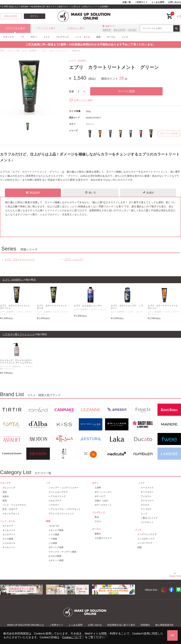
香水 (97, 517)
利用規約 (145, 625)
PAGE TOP (175, 576)
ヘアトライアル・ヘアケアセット (65, 509)
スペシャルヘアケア (58, 492)
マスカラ (145, 505)
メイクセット (147, 522)
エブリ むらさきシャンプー (88, 306)
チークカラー (147, 492)
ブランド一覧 (13, 51)
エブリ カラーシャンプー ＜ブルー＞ (127, 307)
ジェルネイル (9, 543)
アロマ (98, 522)
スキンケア (8, 37)
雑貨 (98, 37)
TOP (2, 51)
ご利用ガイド (141, 2)
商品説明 (33, 193)
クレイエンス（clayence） (11, 366)
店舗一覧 (127, 2)
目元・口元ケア (10, 509)
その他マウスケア (103, 538)
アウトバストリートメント (61, 514)
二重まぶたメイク (149, 518)
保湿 (5, 501)
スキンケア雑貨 (56, 530)
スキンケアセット (11, 514)
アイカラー (146, 496)
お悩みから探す (76, 28)
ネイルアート (9, 535)
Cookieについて (72, 637)
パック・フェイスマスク (14, 505)
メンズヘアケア (145, 543)
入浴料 (98, 488)
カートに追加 (126, 91)
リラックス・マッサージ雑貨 (62, 552)
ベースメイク (147, 488)
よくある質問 (158, 2)
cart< (170, 14)
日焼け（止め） (102, 501)
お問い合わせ (175, 2)
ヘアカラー (54, 505)
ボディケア (100, 496)
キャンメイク (119, 30)
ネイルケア (8, 526)
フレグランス (62, 37)
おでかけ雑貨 (55, 556)
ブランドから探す (46, 28)
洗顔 (5, 492)
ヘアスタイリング (57, 496)
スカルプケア (55, 501)
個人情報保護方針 (165, 625)
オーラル (111, 37)
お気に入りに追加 (81, 100)
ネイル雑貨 (8, 539)
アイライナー (147, 501)
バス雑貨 (53, 543)
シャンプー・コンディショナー (64, 488)
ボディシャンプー (103, 492)
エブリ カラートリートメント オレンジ (164, 307)
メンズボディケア (146, 539)
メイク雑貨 (54, 535)
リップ (144, 514)
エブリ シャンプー (74, 259)
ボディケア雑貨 (56, 547)
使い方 (90, 193)
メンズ (125, 37)
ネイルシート (9, 547)
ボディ (34, 37)
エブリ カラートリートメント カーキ (53, 307)
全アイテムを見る (169, 133)
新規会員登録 (11, 16)
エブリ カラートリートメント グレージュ (16, 307)
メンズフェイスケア (147, 534)
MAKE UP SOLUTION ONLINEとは (26, 625)
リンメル (132, 30)
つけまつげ (54, 526)
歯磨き (98, 534)
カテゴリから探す (15, 28)
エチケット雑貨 (56, 560)
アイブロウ (146, 509)
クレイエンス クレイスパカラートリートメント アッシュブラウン (16, 362)
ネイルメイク (9, 530)
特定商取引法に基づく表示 (121, 625)
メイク (46, 37)
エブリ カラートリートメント (55, 51)
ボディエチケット (103, 505)
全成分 (148, 193)
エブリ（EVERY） (30, 51)
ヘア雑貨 (53, 539)
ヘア (22, 37)
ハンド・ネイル (83, 37)
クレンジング (9, 488)
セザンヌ (107, 30)
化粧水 (6, 496)
